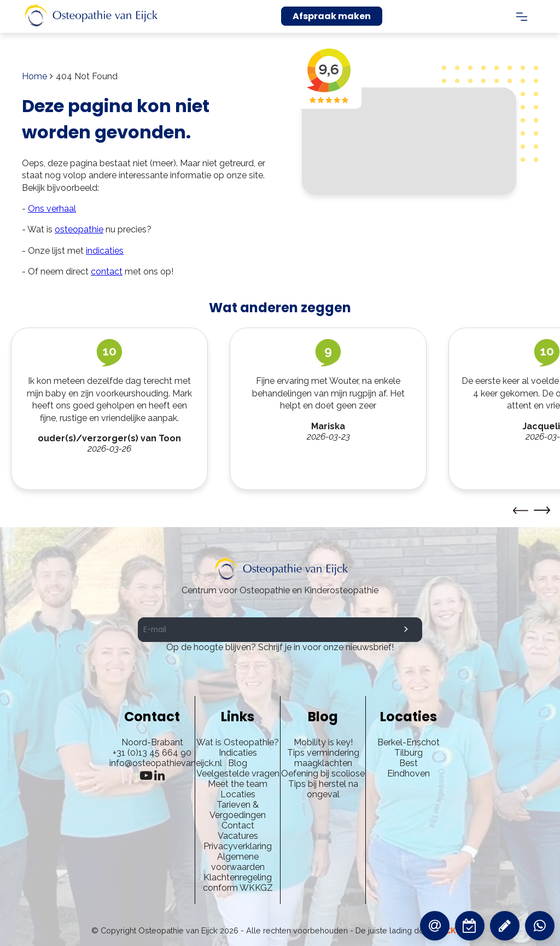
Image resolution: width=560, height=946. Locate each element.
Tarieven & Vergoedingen (238, 810)
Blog (238, 763)
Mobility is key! (323, 742)
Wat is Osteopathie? (238, 742)
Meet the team (238, 784)
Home (34, 76)
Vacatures (238, 836)
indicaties (105, 251)
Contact (238, 825)
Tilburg (409, 753)
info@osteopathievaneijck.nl (166, 763)
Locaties (238, 794)
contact (107, 271)
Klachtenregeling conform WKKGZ (238, 883)
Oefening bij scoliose (323, 773)
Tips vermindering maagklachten (323, 758)
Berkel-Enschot (409, 742)
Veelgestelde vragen (238, 773)
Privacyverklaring (238, 846)
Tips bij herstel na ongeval (323, 789)
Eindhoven (409, 773)
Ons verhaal (52, 209)
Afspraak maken (332, 16)
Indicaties (238, 753)
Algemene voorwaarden (238, 862)
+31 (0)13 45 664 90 (152, 753)
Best (409, 763)
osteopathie (79, 229)
